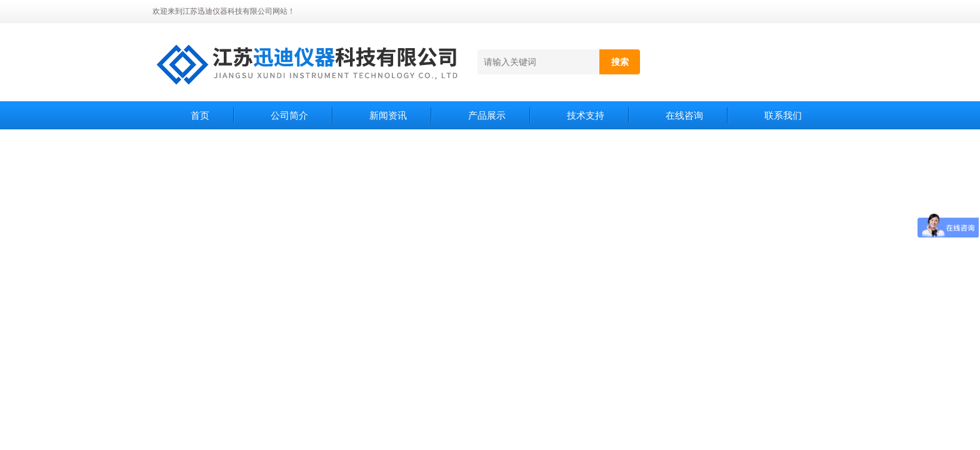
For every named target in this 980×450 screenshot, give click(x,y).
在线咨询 (684, 115)
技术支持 (586, 115)
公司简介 (289, 115)
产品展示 (487, 115)
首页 (200, 115)
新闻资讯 (388, 115)
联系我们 (783, 115)
